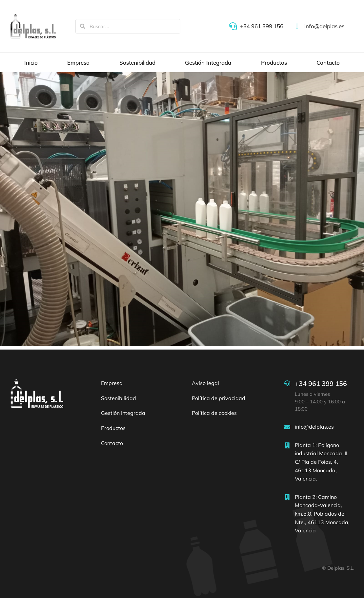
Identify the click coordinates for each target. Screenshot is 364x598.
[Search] (83, 26)
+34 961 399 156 (321, 384)
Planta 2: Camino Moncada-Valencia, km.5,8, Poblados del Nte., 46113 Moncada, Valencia (322, 514)
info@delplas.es (314, 427)
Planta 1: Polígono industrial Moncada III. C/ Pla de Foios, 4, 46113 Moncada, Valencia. (322, 462)
